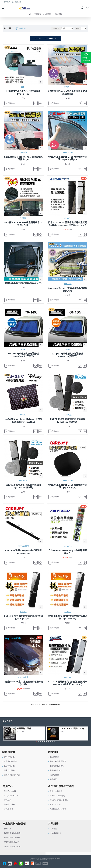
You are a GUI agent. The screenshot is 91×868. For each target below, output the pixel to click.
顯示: (78, 28)
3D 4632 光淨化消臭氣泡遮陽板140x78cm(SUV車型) (23, 358)
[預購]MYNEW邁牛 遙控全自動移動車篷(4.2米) (23, 689)
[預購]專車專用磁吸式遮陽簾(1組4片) (23, 285)
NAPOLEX (23, 418)
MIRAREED (68, 219)
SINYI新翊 (68, 87)
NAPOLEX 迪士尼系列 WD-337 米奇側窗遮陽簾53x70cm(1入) (23, 424)
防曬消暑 (48, 14)
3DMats (23, 352)
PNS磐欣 (23, 219)
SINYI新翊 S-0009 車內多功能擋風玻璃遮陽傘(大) (68, 93)
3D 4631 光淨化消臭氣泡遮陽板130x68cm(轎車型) (68, 358)
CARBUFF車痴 (68, 153)
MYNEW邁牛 (23, 683)
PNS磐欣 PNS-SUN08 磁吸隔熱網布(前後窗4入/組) (23, 225)
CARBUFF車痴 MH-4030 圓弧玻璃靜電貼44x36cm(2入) (68, 490)
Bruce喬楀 (68, 418)
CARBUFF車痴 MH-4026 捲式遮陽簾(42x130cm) (23, 557)
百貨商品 (38, 14)
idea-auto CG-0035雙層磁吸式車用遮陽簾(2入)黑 (68, 292)
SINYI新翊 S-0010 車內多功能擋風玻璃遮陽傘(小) (23, 159)
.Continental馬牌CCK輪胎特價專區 (74, 729)
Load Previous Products (47, 39)
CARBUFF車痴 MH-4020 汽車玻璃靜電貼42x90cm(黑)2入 (68, 159)
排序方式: (52, 28)
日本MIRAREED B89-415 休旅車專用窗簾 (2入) (68, 557)
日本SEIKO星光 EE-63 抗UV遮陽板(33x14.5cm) (23, 93)
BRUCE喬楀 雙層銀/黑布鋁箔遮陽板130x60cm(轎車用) (23, 490)
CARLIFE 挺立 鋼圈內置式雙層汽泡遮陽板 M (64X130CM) (23, 623)
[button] (36, 742)
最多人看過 (7, 721)
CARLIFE (23, 617)
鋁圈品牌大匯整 (24, 729)
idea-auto (68, 286)
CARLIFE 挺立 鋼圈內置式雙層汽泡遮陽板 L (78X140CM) (68, 623)
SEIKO (23, 87)
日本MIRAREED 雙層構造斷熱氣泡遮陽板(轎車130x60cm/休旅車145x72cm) (68, 225)
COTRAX (68, 683)
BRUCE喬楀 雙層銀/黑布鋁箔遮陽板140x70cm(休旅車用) (68, 424)
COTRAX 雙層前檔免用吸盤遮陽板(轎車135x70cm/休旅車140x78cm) (68, 689)
